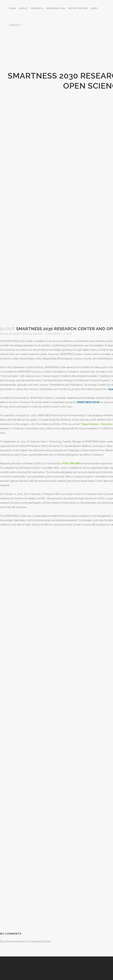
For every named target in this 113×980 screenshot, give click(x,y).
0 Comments (53, 334)
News (26, 334)
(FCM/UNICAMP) (71, 463)
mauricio (38, 334)
